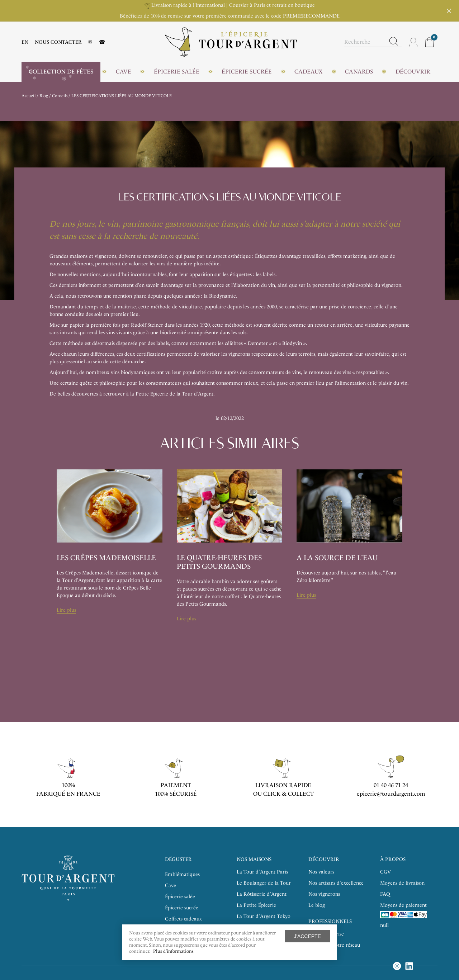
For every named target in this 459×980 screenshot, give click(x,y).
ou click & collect (283, 794)
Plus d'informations (173, 951)
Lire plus (66, 610)
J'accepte (307, 936)
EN (25, 42)
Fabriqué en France (68, 794)
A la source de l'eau (337, 558)
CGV (385, 872)
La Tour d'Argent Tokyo (264, 916)
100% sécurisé (176, 794)
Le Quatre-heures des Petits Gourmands (219, 562)
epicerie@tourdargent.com (391, 794)
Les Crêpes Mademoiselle (106, 558)
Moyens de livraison (402, 883)
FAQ (385, 894)
